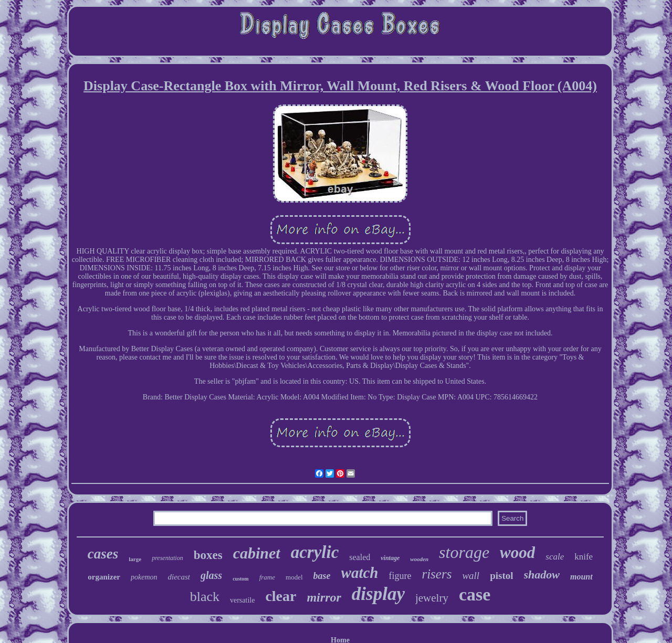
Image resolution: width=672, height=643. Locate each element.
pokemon (144, 577)
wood (517, 552)
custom (241, 579)
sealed (360, 557)
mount (581, 577)
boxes (208, 555)
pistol (501, 576)
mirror (324, 597)
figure (400, 576)
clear (281, 596)
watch (360, 573)
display (378, 594)
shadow (542, 575)
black (205, 597)
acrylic (315, 552)
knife (584, 557)
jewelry (432, 598)
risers (437, 574)
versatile (242, 600)
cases (103, 554)
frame (267, 577)
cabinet (257, 553)
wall (471, 576)
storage (464, 552)
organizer (104, 577)
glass (211, 575)
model (294, 577)
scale (555, 557)
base (322, 576)
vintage (390, 558)
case (475, 594)
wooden (419, 559)
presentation (167, 558)
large (135, 559)
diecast (179, 577)
